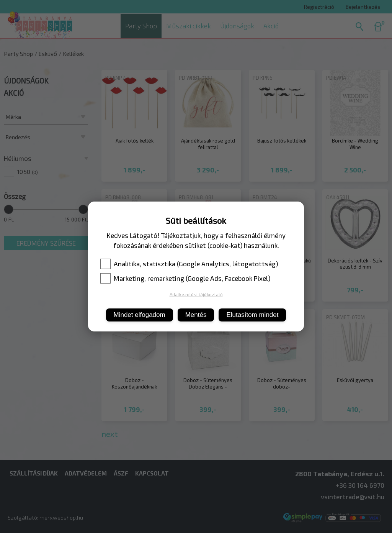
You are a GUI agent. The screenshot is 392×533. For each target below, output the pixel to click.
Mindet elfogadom (140, 315)
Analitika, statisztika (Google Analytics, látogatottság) (189, 264)
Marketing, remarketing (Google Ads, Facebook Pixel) (185, 278)
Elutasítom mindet (252, 315)
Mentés (196, 315)
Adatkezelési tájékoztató (196, 294)
